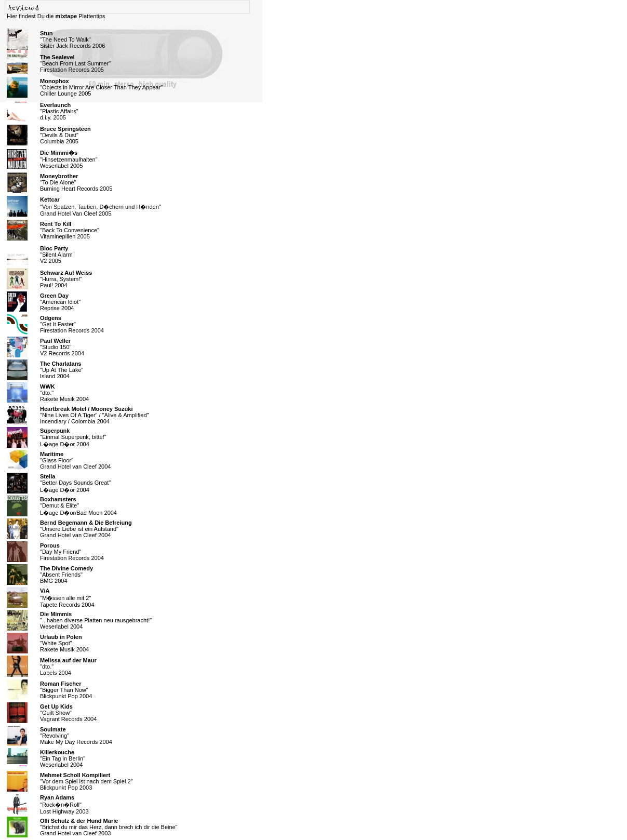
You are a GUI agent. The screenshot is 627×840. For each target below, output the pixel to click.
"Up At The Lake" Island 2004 (62, 370)
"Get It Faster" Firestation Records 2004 (72, 324)
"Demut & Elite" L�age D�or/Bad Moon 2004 (78, 506)
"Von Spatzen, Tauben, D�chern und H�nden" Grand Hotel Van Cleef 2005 (101, 206)
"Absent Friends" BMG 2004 (66, 575)
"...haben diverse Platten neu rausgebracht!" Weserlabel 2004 (96, 620)
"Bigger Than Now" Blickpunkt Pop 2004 (66, 690)
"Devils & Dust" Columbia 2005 (65, 135)
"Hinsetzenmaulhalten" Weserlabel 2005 (69, 159)
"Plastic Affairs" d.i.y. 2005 (59, 111)
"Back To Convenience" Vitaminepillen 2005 (70, 230)
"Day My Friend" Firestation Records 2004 (72, 552)
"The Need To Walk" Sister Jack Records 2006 (72, 39)
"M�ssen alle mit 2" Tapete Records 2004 (67, 598)
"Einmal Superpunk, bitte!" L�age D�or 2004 (73, 437)
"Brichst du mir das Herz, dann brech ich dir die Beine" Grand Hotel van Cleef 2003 (109, 827)
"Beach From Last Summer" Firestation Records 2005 (75, 63)
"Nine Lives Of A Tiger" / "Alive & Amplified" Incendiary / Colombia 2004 (94, 415)
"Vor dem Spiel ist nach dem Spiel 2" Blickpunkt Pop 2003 (86, 781)
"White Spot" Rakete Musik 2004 (64, 643)
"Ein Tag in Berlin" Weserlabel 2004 (63, 758)
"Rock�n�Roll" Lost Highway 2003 (64, 804)
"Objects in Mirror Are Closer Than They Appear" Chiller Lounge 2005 (101, 87)
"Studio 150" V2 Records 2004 (62, 347)
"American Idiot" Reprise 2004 (60, 302)
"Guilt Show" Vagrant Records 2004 (68, 713)
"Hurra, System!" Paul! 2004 (66, 279)
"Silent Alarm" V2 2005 (57, 255)
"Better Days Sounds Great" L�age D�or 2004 (75, 483)
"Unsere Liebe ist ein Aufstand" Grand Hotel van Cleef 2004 (86, 529)
